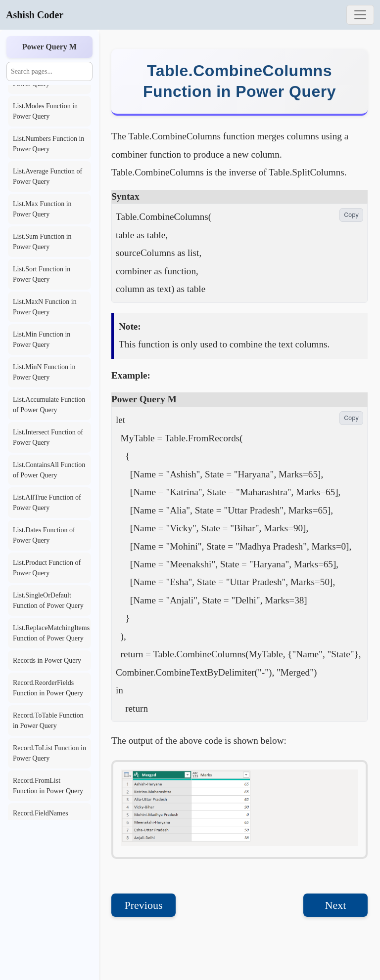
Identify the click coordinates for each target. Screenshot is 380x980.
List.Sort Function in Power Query (42, 274)
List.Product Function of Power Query (47, 568)
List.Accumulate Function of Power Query (49, 405)
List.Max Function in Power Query (42, 209)
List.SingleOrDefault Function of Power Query (48, 600)
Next (336, 905)
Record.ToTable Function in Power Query (48, 721)
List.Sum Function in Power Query (42, 242)
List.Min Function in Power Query (42, 340)
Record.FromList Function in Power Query (48, 786)
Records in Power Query (47, 660)
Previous (144, 905)
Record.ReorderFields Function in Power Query (48, 688)
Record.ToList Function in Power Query (49, 753)
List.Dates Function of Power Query (44, 535)
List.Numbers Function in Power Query (48, 144)
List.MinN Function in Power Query (44, 372)
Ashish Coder (35, 15)
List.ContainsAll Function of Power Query (49, 470)
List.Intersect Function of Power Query (48, 437)
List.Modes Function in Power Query (45, 111)
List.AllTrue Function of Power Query (47, 503)
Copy (351, 215)
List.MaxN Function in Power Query (45, 307)
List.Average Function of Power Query (47, 176)
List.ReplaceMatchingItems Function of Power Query (51, 633)
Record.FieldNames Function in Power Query (48, 818)
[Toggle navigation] (360, 15)
